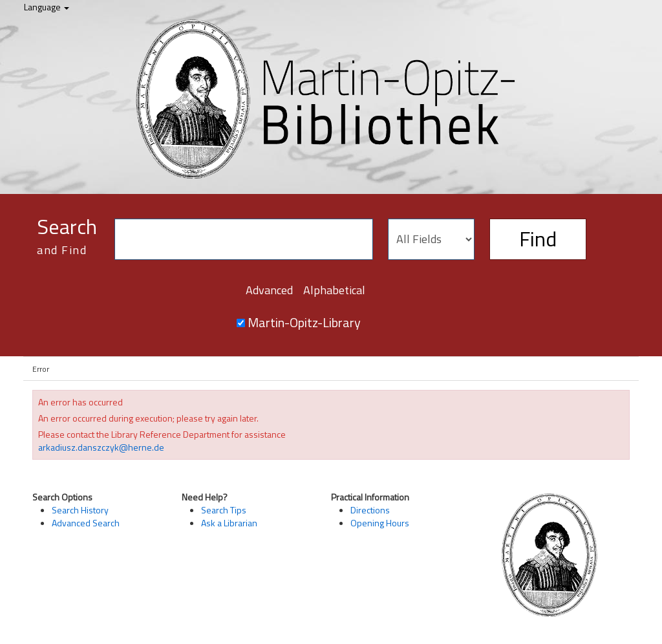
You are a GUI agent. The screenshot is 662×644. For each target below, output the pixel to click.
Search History (80, 510)
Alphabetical (334, 290)
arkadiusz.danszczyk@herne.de (101, 447)
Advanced (269, 290)
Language (47, 7)
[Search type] (431, 239)
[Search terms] (244, 239)
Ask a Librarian (229, 523)
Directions (370, 510)
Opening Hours (380, 523)
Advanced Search (86, 523)
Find (538, 239)
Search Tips (224, 510)
